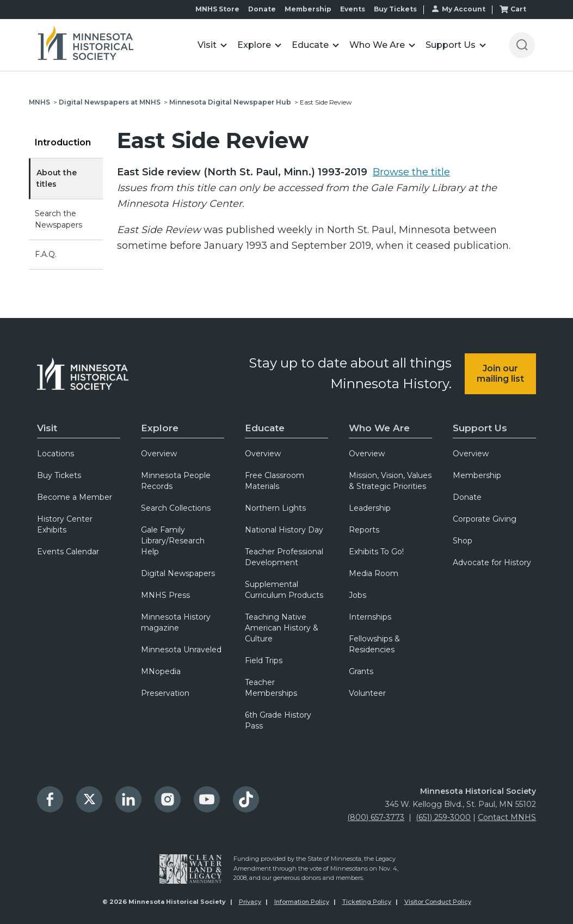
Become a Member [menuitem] (75, 497)
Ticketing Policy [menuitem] (367, 902)
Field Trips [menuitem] (264, 660)
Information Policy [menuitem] (302, 902)
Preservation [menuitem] (165, 693)
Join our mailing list (500, 374)
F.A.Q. (46, 254)
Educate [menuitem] (265, 428)
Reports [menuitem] (364, 530)
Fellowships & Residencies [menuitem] (374, 644)
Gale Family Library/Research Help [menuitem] (173, 541)
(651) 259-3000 (443, 817)
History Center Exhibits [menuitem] (65, 524)
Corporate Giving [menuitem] (485, 519)
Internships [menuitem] (370, 617)
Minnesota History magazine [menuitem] (176, 622)
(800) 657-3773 (376, 817)
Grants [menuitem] (361, 671)
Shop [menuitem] (463, 541)
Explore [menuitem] (160, 428)
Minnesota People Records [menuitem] (176, 481)
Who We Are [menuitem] (379, 428)
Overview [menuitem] (159, 454)
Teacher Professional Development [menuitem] (284, 557)
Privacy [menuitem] (250, 902)
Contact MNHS (507, 817)
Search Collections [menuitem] (176, 508)
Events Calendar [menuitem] (68, 552)
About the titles (57, 178)
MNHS (39, 102)
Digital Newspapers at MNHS (110, 102)
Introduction (63, 142)
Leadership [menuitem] (370, 508)
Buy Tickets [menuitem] (395, 9)
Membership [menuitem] (308, 9)
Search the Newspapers (58, 219)
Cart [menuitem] (518, 9)
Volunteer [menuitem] (367, 693)
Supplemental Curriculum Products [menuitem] (284, 590)
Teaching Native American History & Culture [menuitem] (282, 628)
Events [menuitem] (353, 9)
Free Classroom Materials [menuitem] (275, 481)
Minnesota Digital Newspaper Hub (230, 102)
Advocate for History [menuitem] (492, 562)
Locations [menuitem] (56, 454)
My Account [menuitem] (464, 9)
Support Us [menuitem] (480, 428)
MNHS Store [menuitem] (217, 9)
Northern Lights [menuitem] (275, 508)
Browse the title (411, 172)
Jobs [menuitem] (358, 595)
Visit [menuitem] (47, 428)
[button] (212, 45)
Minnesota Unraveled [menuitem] (181, 650)
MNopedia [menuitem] (161, 671)
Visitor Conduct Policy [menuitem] (438, 902)
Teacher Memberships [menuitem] (271, 688)
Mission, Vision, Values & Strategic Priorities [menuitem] (390, 481)
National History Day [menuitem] (284, 530)
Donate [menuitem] (262, 9)
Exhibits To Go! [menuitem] (376, 552)
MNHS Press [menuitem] (165, 595)
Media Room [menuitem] (374, 573)
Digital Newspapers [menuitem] (178, 573)
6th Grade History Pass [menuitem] (278, 720)
